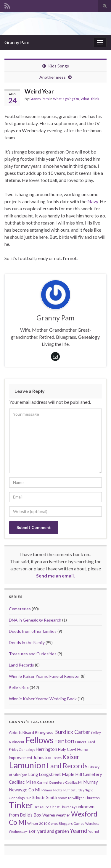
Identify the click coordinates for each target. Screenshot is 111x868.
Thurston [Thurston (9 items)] (92, 798)
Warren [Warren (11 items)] (49, 815)
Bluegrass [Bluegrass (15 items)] (44, 732)
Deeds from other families (33, 631)
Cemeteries (20, 609)
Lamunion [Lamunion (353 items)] (27, 765)
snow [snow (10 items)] (62, 798)
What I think (90, 99)
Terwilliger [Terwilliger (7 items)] (76, 798)
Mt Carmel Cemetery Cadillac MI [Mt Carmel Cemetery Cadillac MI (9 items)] (57, 782)
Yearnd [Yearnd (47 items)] (79, 831)
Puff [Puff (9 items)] (67, 790)
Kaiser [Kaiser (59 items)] (71, 757)
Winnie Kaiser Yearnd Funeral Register (44, 676)
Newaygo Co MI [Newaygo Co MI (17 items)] (25, 790)
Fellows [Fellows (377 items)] (39, 740)
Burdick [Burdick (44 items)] (64, 732)
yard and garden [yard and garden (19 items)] (53, 831)
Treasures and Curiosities (33, 654)
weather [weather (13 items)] (63, 815)
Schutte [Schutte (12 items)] (39, 798)
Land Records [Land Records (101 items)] (67, 766)
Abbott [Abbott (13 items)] (15, 733)
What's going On (66, 99)
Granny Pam (17, 42)
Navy (93, 201)
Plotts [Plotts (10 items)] (58, 790)
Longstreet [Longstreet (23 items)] (50, 774)
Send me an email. (55, 576)
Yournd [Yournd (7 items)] (94, 831)
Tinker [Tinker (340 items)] (21, 805)
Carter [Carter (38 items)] (82, 732)
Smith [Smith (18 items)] (52, 797)
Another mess (53, 77)
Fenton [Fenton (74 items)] (64, 741)
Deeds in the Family (27, 642)
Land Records (21, 665)
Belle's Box (19, 687)
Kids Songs (59, 66)
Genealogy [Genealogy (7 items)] (27, 750)
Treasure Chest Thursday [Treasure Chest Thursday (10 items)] (55, 807)
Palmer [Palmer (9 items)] (47, 790)
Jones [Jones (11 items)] (57, 758)
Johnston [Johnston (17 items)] (42, 758)
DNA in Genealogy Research (35, 620)
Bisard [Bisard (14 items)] (28, 732)
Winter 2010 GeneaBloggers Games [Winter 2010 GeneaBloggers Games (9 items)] (56, 823)
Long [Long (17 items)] (33, 774)
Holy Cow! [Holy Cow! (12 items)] (67, 749)
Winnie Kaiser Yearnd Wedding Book (43, 699)
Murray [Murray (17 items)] (91, 782)
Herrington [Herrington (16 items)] (46, 749)
